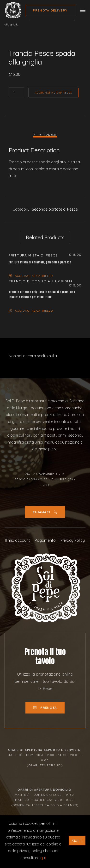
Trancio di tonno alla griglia (41, 281)
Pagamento (45, 540)
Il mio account (18, 540)
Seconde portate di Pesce (55, 209)
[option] (45, 44)
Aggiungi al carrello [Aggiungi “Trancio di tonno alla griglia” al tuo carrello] (31, 310)
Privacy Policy (73, 540)
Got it (77, 840)
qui (43, 858)
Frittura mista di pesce (33, 255)
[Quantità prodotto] (16, 92)
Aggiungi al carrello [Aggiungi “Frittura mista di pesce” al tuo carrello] (31, 276)
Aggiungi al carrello (54, 92)
